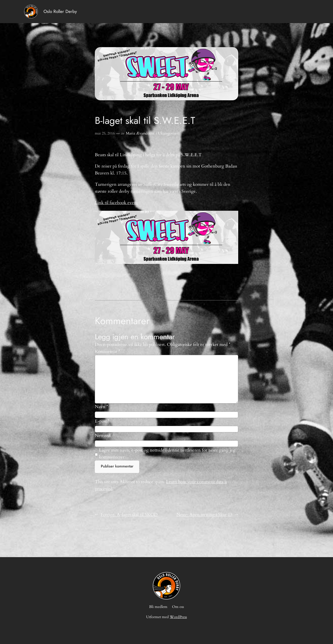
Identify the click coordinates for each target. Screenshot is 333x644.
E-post (102, 421)
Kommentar (107, 351)
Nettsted (103, 436)
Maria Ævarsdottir (140, 133)
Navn (101, 407)
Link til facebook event (116, 203)
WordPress (178, 617)
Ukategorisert (169, 133)
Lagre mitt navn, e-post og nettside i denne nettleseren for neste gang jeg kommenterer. (167, 454)
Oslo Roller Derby (60, 11)
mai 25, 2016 (105, 133)
